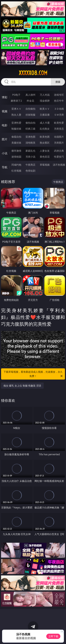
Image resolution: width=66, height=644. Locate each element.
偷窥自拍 (16, 137)
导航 (5, 167)
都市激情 (16, 151)
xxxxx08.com (33, 73)
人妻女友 (45, 151)
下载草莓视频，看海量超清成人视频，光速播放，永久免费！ (33, 374)
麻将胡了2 (16, 101)
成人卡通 (45, 123)
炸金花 (30, 101)
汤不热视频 (59, 165)
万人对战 (45, 95)
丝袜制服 (30, 115)
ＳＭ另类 (59, 115)
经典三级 (30, 129)
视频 (5, 111)
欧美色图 (45, 137)
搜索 (58, 82)
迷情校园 (16, 157)
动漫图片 (59, 137)
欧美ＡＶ (45, 109)
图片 (5, 139)
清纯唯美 (30, 143)
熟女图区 (45, 143)
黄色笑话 (45, 157)
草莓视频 (45, 165)
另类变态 (59, 129)
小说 (5, 153)
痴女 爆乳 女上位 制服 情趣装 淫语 (22, 386)
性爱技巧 (59, 157)
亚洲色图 (30, 137)
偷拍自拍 (30, 123)
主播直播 (45, 115)
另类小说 (30, 157)
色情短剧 (30, 171)
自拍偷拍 (30, 109)
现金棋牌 (45, 101)
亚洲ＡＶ (16, 109)
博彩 (5, 97)
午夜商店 (30, 165)
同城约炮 (16, 165)
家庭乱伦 (30, 151)
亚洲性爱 (16, 123)
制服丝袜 (16, 129)
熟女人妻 (16, 115)
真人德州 (30, 95)
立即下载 (53, 636)
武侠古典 (59, 151)
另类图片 (59, 143)
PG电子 (16, 95)
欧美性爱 (59, 123)
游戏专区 (59, 95)
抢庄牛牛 (59, 101)
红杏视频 (16, 171)
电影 (5, 125)
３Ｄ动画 (59, 109)
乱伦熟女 (45, 129)
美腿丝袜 (16, 143)
